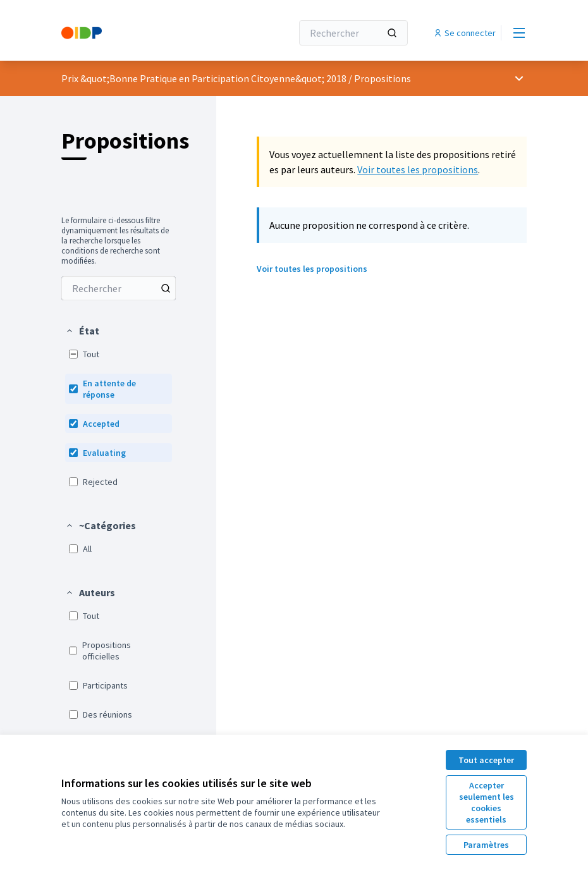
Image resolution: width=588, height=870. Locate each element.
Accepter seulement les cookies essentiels (487, 802)
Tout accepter (486, 760)
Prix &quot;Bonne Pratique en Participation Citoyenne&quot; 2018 (204, 78)
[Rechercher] (353, 33)
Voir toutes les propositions (418, 169)
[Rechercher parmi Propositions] (119, 288)
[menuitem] (119, 288)
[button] (82, 331)
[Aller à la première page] (145, 33)
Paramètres (486, 845)
